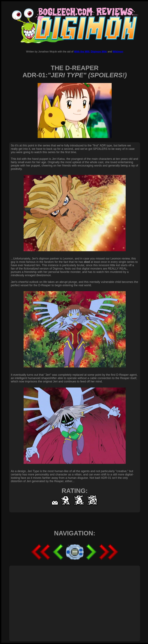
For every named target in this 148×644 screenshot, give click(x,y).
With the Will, (82, 52)
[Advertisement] (30, 600)
